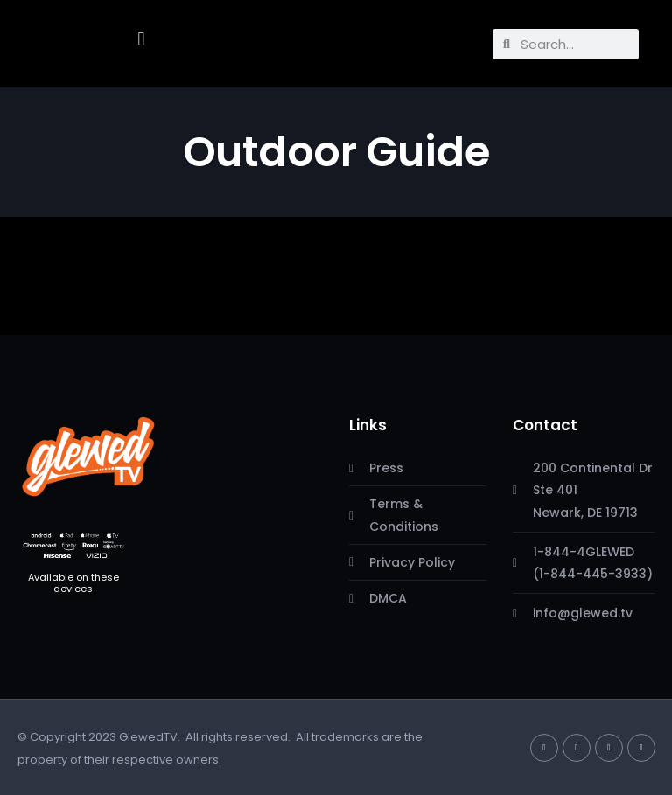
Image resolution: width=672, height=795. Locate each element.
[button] (141, 40)
